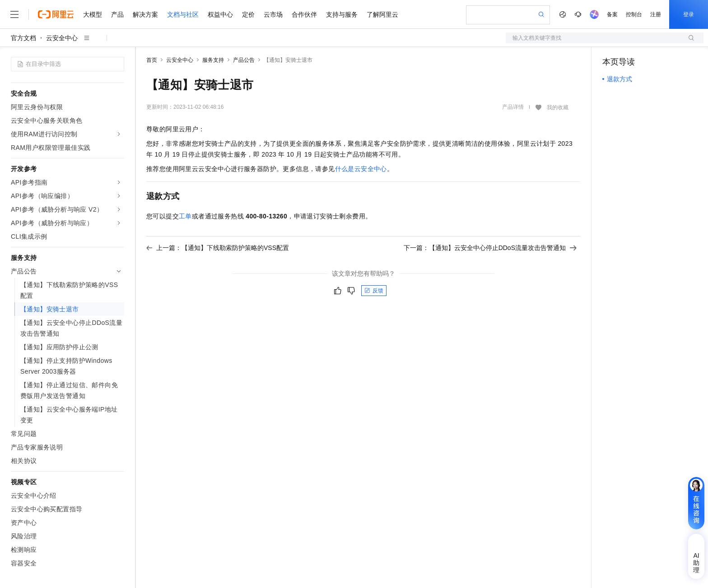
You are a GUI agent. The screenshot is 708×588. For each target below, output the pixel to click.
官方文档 (23, 38)
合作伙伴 (304, 14)
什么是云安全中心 (361, 169)
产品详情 (513, 107)
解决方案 (145, 14)
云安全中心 (62, 38)
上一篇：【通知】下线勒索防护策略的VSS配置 (218, 248)
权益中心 (220, 14)
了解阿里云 (382, 14)
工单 (185, 216)
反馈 (374, 291)
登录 (689, 14)
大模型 (93, 14)
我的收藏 (558, 107)
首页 (152, 60)
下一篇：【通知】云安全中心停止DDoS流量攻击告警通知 (490, 248)
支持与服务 (342, 14)
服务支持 (213, 60)
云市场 (273, 14)
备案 (612, 14)
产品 (117, 14)
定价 (248, 14)
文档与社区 (183, 14)
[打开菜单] (14, 14)
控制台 (634, 14)
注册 (656, 14)
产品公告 (244, 60)
